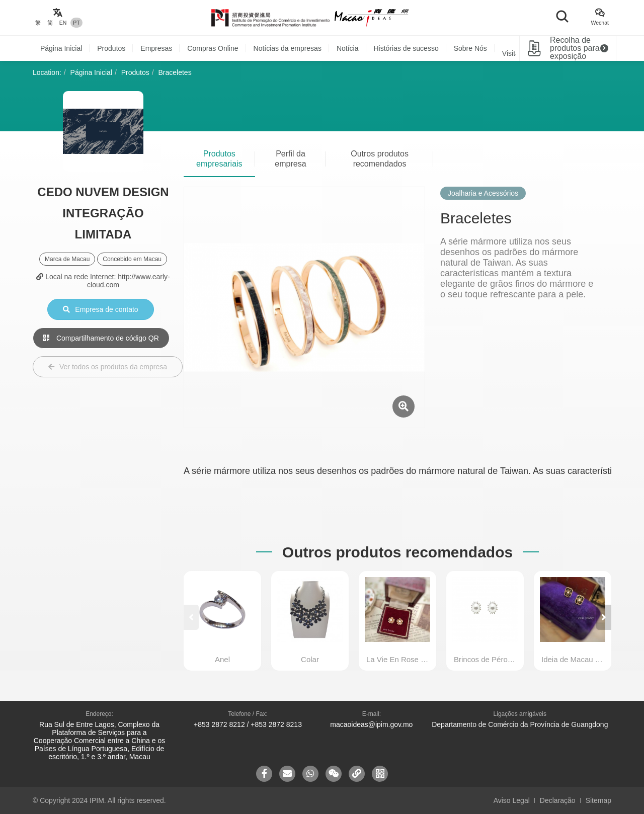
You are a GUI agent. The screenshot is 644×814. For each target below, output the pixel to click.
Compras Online (213, 48)
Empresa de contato (100, 309)
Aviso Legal (512, 800)
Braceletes (175, 72)
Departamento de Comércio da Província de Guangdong (520, 724)
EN (63, 23)
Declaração (558, 800)
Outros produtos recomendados (380, 159)
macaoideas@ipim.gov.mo (371, 724)
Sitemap (598, 800)
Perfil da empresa (290, 159)
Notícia (348, 48)
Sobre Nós (470, 48)
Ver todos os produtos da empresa (108, 367)
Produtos (111, 48)
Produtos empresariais (219, 159)
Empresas (156, 48)
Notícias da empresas (288, 48)
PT (76, 23)
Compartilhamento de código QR (101, 338)
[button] (604, 617)
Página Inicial (61, 48)
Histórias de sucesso (406, 48)
